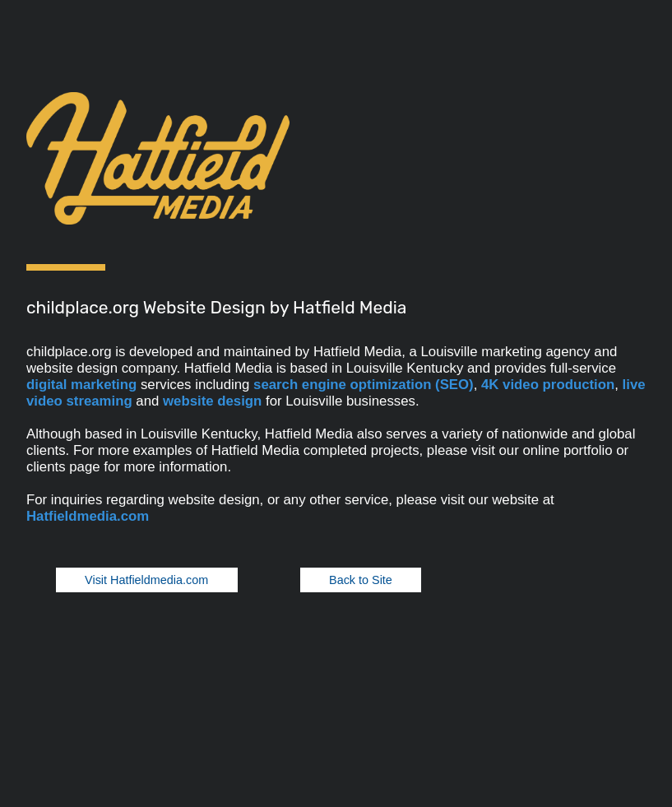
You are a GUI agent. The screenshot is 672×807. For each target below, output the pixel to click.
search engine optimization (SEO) (364, 385)
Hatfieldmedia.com (88, 516)
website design (212, 401)
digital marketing (81, 385)
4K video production (548, 385)
